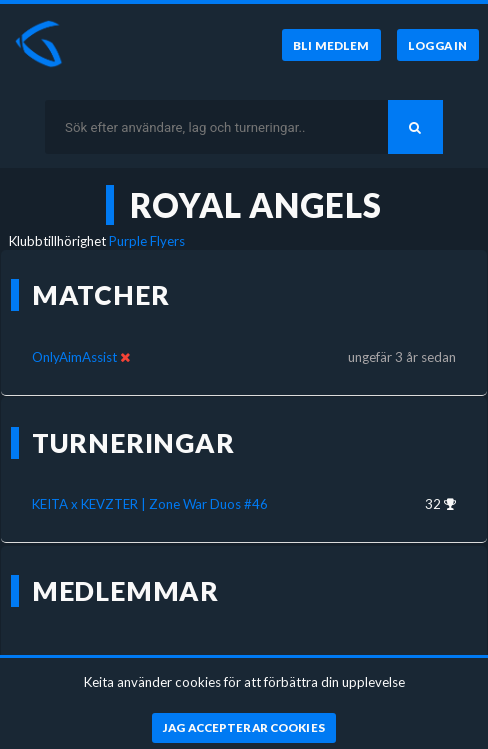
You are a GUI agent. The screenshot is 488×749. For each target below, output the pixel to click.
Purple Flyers (147, 241)
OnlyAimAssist (74, 357)
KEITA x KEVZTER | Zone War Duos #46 (150, 504)
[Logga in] (438, 45)
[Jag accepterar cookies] (244, 728)
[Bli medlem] (331, 45)
